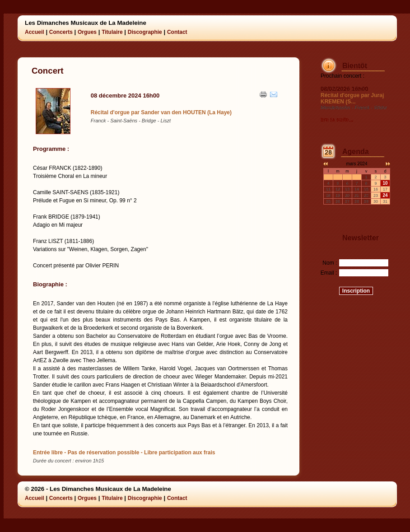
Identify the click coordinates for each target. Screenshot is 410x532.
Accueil (35, 32)
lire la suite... (337, 120)
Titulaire (112, 32)
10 (385, 183)
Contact (177, 32)
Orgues (87, 32)
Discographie (145, 32)
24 (385, 195)
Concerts (61, 32)
